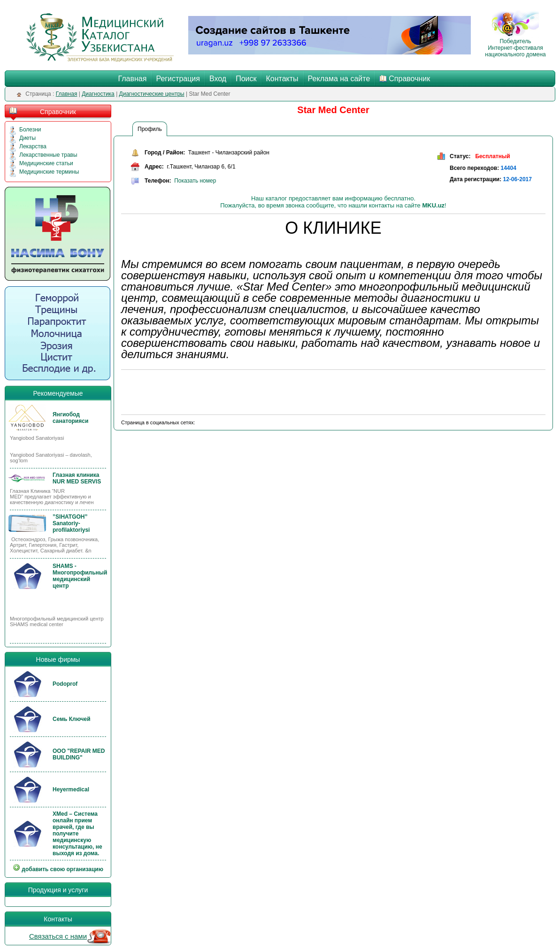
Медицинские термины (49, 172)
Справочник (409, 79)
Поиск (246, 79)
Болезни (30, 130)
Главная (133, 79)
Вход (218, 79)
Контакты (282, 79)
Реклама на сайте (339, 79)
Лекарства (33, 146)
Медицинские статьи (46, 163)
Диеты (27, 138)
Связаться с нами (58, 936)
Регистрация (178, 79)
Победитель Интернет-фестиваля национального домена (515, 45)
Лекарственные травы (48, 155)
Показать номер (195, 181)
